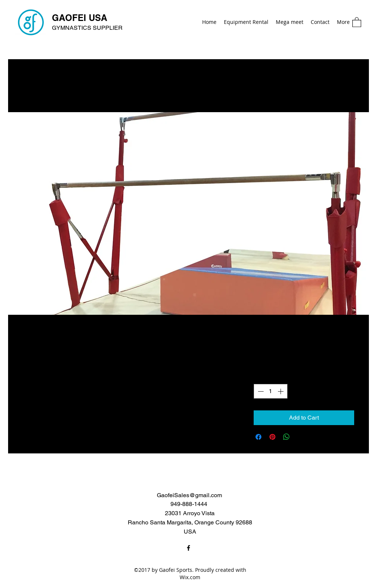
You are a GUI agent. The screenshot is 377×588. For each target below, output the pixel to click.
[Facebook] (188, 548)
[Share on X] (300, 437)
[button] (357, 22)
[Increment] (281, 391)
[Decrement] (260, 391)
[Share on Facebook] (258, 437)
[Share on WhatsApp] (286, 437)
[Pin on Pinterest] (272, 437)
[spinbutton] (271, 391)
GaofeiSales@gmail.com (189, 495)
